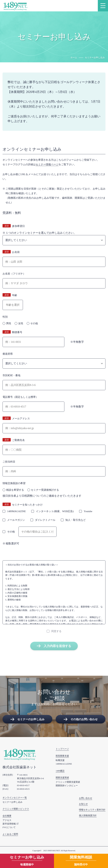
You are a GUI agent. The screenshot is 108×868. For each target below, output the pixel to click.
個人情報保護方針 (88, 815)
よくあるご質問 (10, 834)
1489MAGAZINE (64, 764)
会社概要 (7, 816)
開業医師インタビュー (67, 786)
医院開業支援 (62, 756)
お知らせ (83, 804)
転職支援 (60, 760)
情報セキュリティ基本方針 (92, 810)
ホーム (74, 57)
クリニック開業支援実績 (68, 782)
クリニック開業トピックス (16, 809)
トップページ (62, 749)
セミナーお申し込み (12, 802)
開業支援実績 (62, 778)
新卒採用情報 (9, 824)
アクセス (7, 820)
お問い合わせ (86, 798)
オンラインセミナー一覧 (15, 798)
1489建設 (60, 771)
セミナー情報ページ (47, 164)
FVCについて (9, 827)
